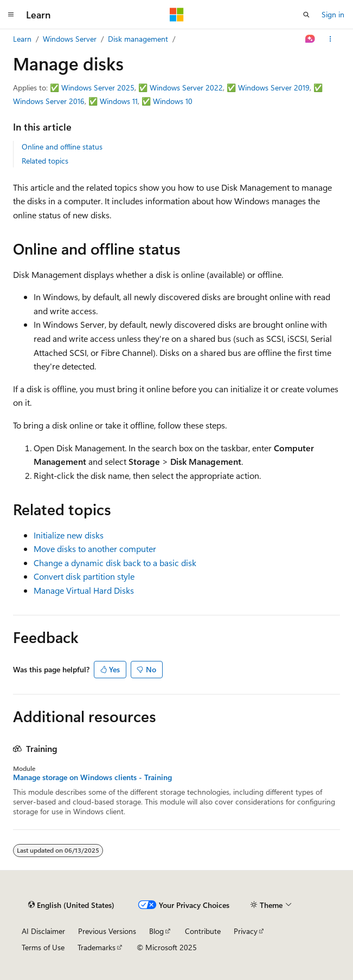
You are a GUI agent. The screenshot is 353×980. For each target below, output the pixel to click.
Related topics (45, 161)
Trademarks (97, 947)
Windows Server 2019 (274, 87)
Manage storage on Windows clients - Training (92, 777)
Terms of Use (43, 947)
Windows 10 (173, 101)
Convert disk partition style (84, 576)
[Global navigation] (11, 15)
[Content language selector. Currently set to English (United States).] (71, 905)
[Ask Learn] (310, 39)
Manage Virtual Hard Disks (84, 590)
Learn (22, 39)
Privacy (246, 931)
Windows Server (70, 39)
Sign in (333, 14)
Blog (156, 931)
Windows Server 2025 (98, 87)
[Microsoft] (177, 15)
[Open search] (306, 15)
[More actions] (330, 39)
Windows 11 (119, 101)
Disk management (138, 39)
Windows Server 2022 (186, 87)
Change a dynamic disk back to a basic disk (115, 563)
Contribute (203, 931)
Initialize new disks (69, 535)
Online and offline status (62, 147)
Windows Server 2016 (49, 101)
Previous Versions (107, 931)
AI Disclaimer (43, 931)
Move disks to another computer (95, 549)
